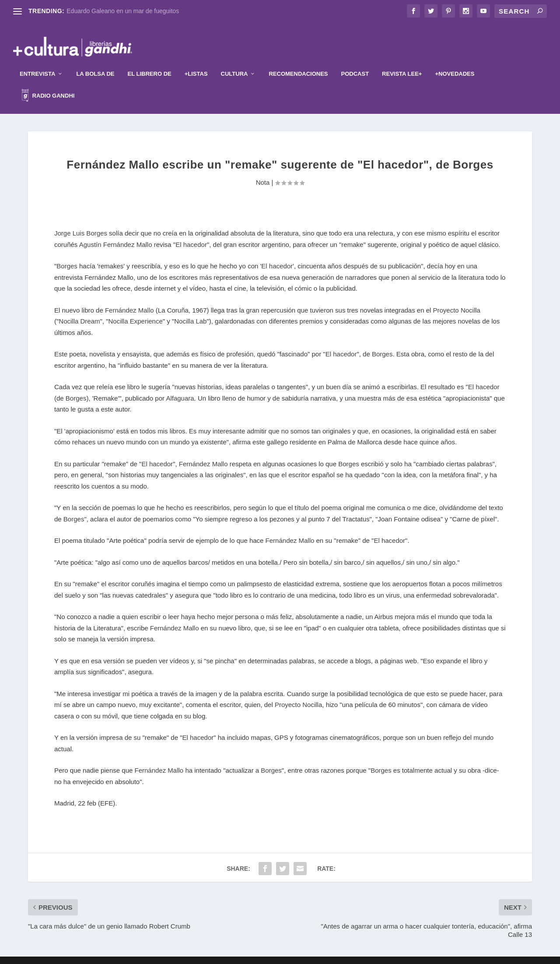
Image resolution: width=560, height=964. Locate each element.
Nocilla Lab (190, 308)
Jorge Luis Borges (81, 220)
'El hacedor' (277, 253)
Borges (67, 253)
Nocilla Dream (79, 308)
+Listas (196, 61)
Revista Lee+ (402, 61)
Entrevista (37, 61)
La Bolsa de (95, 61)
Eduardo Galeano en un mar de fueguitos (123, 11)
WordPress (333, 954)
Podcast (355, 61)
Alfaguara (180, 385)
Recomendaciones (298, 61)
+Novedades (455, 61)
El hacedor (191, 231)
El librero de (150, 61)
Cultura (234, 61)
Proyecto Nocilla (457, 297)
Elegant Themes (266, 954)
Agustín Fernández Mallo (117, 231)
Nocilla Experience (136, 308)
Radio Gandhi (48, 83)
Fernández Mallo (129, 297)
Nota (263, 169)
